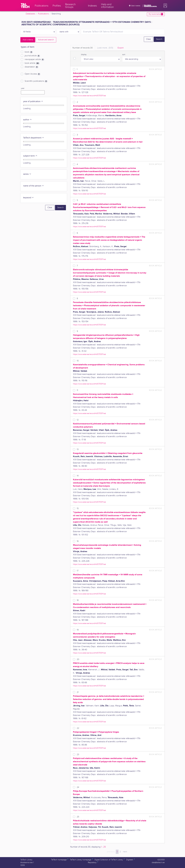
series (27, 174)
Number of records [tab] (83, 48)
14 (78, 476)
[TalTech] (25, 6)
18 (78, 600)
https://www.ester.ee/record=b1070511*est (89, 96)
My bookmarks (156, 14)
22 (78, 728)
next (125, 852)
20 (78, 659)
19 (78, 630)
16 (78, 541)
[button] (165, 6)
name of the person (34, 186)
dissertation (31, 67)
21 (78, 692)
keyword (29, 198)
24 (78, 787)
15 (78, 509)
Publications (43, 14)
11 (77, 390)
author (28, 120)
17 (78, 571)
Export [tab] (121, 48)
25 (78, 817)
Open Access (32, 74)
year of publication (33, 101)
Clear (149, 39)
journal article (32, 56)
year (23, 88)
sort (124, 55)
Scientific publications (36, 81)
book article (32, 63)
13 (78, 449)
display (84, 55)
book (29, 52)
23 (78, 755)
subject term (30, 156)
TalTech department (34, 138)
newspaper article (34, 59)
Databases (30, 14)
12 (78, 420)
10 (78, 361)
